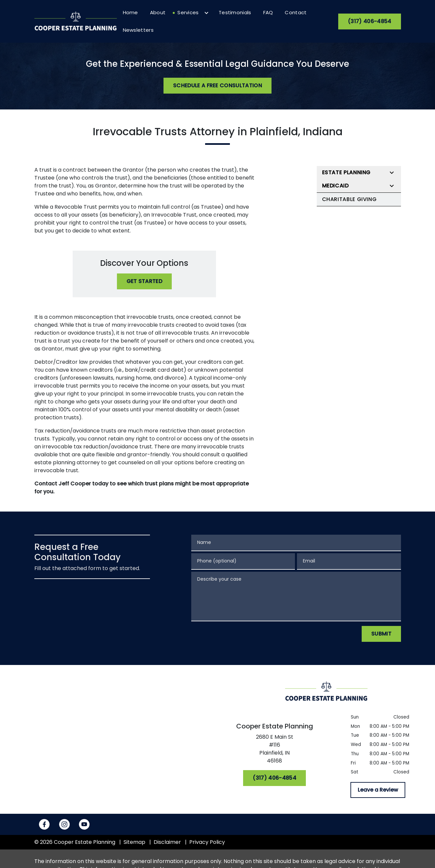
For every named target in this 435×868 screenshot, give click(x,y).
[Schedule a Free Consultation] (217, 86)
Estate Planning (346, 172)
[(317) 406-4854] (369, 21)
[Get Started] (145, 281)
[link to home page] (76, 21)
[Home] (130, 13)
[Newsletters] (138, 30)
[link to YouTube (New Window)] (84, 824)
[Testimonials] (235, 13)
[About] (158, 13)
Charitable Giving (349, 199)
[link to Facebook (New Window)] (44, 824)
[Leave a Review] (378, 790)
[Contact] (296, 13)
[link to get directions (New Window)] (275, 750)
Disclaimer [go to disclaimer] (167, 842)
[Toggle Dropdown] (206, 13)
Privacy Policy (207, 842)
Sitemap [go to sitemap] (134, 842)
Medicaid (335, 186)
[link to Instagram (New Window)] (64, 824)
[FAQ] (268, 13)
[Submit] (381, 634)
